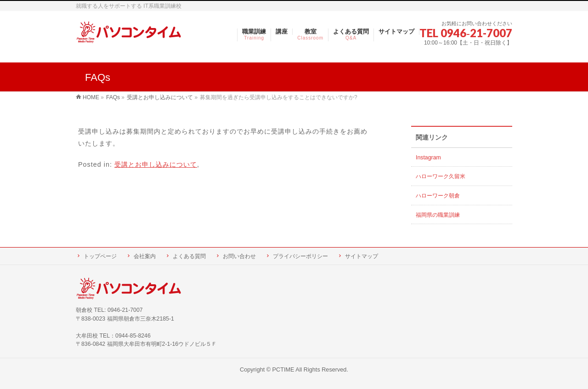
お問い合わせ (239, 256)
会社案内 (145, 256)
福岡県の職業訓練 (438, 215)
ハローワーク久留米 (441, 176)
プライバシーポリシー (300, 256)
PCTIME (283, 370)
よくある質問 (189, 256)
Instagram (428, 158)
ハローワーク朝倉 (438, 196)
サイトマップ (362, 256)
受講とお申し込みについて (156, 164)
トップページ (100, 256)
